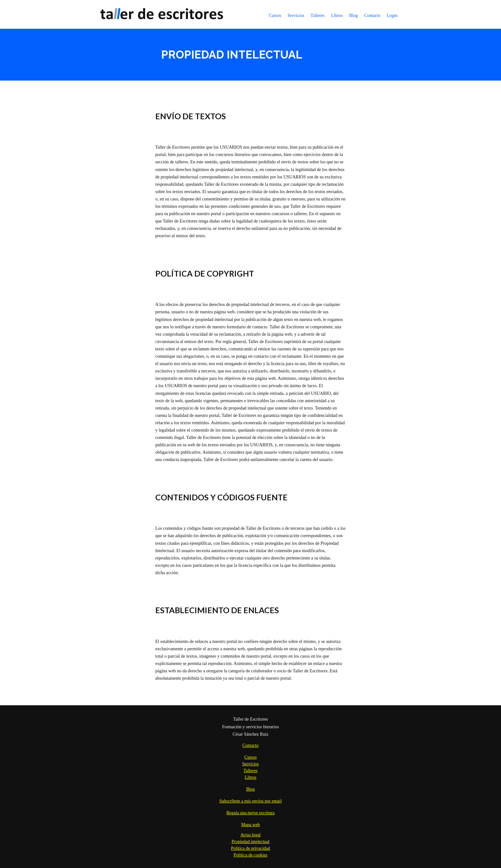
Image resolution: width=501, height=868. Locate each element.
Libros (337, 16)
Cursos (275, 16)
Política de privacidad (250, 848)
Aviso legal (250, 835)
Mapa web (251, 825)
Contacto (372, 16)
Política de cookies (250, 855)
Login (392, 16)
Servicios (296, 16)
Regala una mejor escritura (250, 813)
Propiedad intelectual (251, 842)
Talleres (318, 16)
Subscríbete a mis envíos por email (250, 801)
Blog (354, 16)
